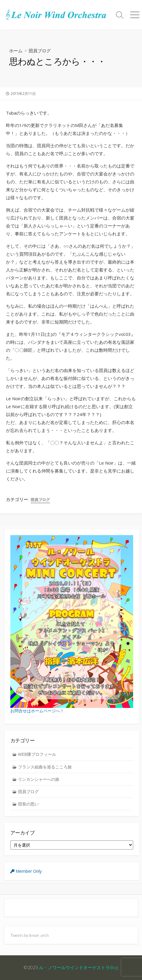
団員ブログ (40, 51)
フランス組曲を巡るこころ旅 (45, 767)
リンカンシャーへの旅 (39, 779)
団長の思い (28, 804)
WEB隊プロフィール (37, 754)
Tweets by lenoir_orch (30, 935)
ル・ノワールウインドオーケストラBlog (79, 967)
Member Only (26, 871)
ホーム (16, 51)
